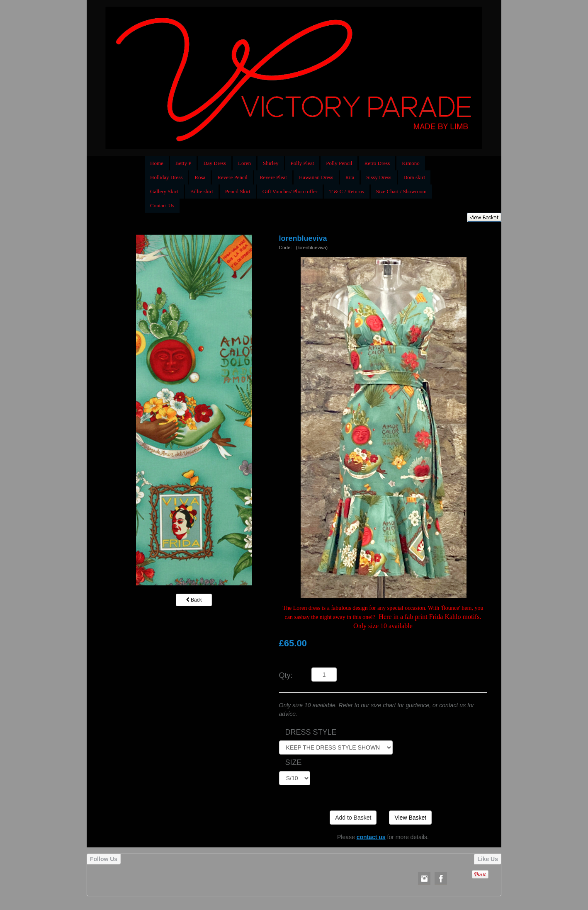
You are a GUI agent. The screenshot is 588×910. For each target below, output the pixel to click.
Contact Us (162, 205)
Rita (350, 177)
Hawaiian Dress (316, 177)
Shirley (271, 163)
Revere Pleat (273, 177)
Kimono (411, 163)
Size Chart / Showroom (401, 191)
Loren (244, 163)
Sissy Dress (379, 177)
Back (194, 600)
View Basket (410, 818)
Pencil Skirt (238, 191)
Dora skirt (414, 177)
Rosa (200, 177)
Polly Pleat (303, 163)
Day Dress (215, 163)
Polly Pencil (339, 163)
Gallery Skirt (164, 191)
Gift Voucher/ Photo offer (290, 191)
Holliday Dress (166, 177)
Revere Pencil (232, 177)
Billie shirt (202, 191)
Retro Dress (377, 163)
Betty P (183, 163)
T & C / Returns (347, 191)
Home (157, 163)
